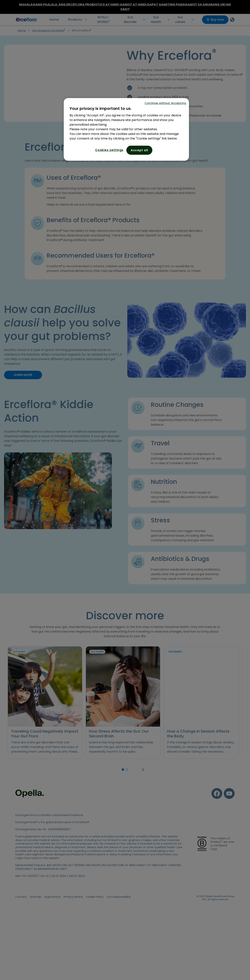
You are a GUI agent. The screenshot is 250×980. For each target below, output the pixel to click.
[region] (126, 129)
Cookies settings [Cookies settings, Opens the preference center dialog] (109, 150)
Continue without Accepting (165, 103)
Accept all (139, 150)
